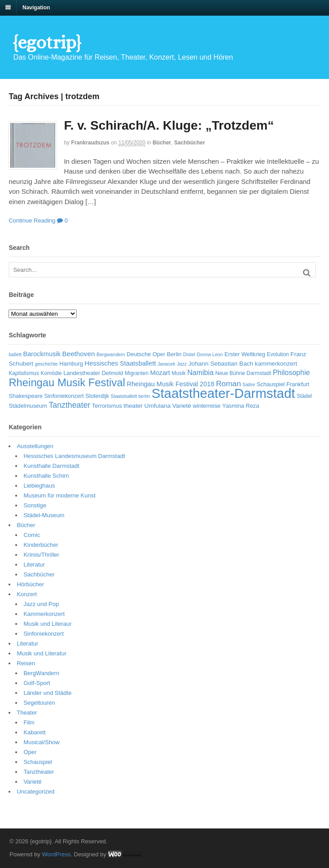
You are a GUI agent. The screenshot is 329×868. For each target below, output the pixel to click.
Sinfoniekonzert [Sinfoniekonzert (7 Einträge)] (64, 396)
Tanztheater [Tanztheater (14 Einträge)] (69, 405)
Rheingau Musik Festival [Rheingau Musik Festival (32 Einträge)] (67, 382)
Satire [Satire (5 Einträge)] (249, 384)
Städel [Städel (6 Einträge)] (304, 396)
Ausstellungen (35, 446)
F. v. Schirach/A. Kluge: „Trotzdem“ (169, 125)
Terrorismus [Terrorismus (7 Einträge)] (107, 406)
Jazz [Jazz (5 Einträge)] (182, 364)
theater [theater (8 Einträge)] (133, 406)
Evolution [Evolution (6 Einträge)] (278, 354)
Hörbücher (30, 584)
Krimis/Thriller (41, 555)
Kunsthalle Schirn (46, 476)
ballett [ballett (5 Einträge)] (15, 354)
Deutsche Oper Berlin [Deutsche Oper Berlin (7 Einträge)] (154, 354)
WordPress (56, 854)
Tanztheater (39, 772)
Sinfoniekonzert (44, 634)
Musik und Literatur (42, 653)
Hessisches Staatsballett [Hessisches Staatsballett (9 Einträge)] (121, 363)
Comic (32, 535)
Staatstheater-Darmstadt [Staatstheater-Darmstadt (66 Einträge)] (224, 393)
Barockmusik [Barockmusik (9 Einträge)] (42, 354)
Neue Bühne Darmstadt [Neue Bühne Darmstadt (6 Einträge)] (243, 373)
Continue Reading (32, 220)
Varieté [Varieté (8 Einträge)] (182, 406)
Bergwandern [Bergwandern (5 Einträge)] (111, 354)
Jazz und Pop (41, 604)
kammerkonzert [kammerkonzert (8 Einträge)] (276, 364)
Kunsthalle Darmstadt (51, 466)
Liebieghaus (39, 486)
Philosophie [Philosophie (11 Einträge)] (292, 373)
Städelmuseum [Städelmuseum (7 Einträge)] (28, 406)
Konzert (27, 594)
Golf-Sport (37, 683)
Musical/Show (41, 742)
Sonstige (35, 505)
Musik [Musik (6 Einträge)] (179, 373)
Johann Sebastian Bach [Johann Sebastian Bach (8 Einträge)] (221, 364)
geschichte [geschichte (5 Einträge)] (46, 364)
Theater (27, 713)
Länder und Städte (47, 693)
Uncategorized (35, 792)
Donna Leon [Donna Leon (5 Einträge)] (210, 354)
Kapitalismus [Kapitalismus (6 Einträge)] (24, 373)
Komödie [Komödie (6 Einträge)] (51, 373)
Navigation (36, 8)
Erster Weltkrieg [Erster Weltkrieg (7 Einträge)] (245, 354)
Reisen (26, 663)
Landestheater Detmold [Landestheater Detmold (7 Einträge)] (93, 373)
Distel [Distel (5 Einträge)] (189, 354)
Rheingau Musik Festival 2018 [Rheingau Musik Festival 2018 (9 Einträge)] (170, 384)
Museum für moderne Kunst (59, 495)
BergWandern (41, 673)
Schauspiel (38, 762)
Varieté (32, 782)
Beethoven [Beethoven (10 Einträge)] (78, 354)
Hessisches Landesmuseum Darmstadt (74, 456)
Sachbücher (190, 143)
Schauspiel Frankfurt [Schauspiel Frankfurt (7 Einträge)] (283, 384)
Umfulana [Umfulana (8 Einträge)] (158, 406)
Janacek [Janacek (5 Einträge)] (167, 364)
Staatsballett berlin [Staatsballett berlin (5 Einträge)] (131, 396)
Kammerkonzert (44, 614)
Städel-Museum (44, 515)
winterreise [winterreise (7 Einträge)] (207, 406)
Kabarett (34, 732)
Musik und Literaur (47, 624)
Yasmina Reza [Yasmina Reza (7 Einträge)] (241, 406)
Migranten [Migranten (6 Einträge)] (137, 373)
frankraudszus (90, 143)
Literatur (34, 565)
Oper (30, 752)
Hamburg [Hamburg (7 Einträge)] (71, 364)
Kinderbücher (41, 545)
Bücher (162, 143)
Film (29, 722)
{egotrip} (47, 42)
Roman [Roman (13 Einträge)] (228, 384)
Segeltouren (39, 703)
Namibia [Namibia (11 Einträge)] (200, 373)
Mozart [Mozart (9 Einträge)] (160, 373)
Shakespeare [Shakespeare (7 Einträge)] (25, 396)
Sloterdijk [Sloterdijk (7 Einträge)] (97, 396)
